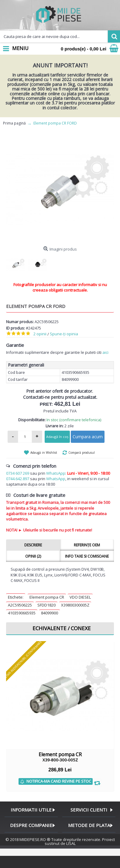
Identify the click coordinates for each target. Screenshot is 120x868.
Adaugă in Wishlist (44, 453)
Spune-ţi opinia (64, 334)
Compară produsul (82, 453)
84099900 (50, 613)
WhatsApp (56, 473)
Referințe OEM (87, 545)
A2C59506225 (20, 605)
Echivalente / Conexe (62, 628)
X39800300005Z (75, 605)
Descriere (33, 545)
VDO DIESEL (80, 597)
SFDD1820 (46, 605)
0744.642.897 (18, 479)
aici (105, 352)
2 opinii (40, 334)
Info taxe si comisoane (87, 556)
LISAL (71, 843)
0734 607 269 (18, 473)
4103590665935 (22, 613)
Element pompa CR (47, 597)
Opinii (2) (33, 556)
